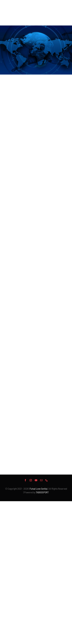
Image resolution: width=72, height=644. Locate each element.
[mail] (41, 480)
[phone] (47, 480)
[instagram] (31, 480)
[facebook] (25, 480)
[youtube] (36, 480)
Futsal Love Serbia (38, 489)
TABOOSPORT (42, 492)
